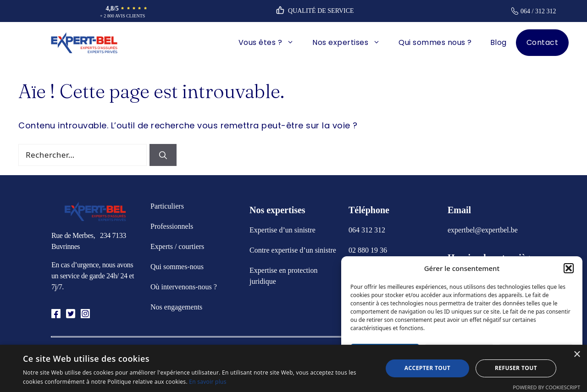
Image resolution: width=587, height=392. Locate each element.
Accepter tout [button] (427, 368)
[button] (569, 268)
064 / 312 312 (538, 11)
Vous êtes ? (271, 43)
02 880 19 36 (368, 250)
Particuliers (167, 206)
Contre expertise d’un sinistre (293, 250)
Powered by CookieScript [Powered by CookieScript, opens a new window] (546, 387)
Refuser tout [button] (516, 368)
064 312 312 (367, 230)
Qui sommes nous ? (435, 42)
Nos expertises (351, 43)
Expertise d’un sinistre (282, 230)
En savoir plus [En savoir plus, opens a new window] (208, 382)
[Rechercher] (163, 155)
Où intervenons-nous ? (184, 287)
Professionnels (172, 226)
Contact (543, 42)
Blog (498, 42)
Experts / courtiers (177, 246)
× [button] (577, 355)
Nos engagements (176, 307)
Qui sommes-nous (177, 267)
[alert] (293, 368)
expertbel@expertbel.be (483, 230)
